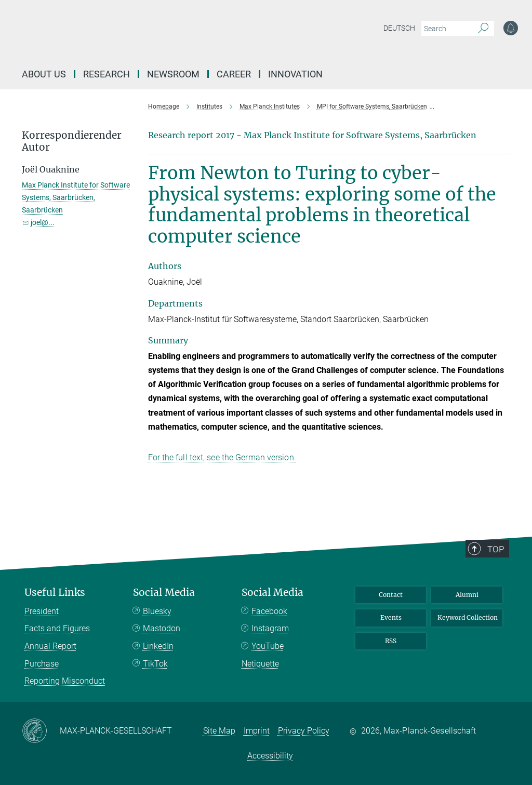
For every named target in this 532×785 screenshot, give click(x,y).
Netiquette (260, 664)
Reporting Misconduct (65, 681)
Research (107, 74)
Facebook (269, 611)
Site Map (219, 731)
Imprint (257, 731)
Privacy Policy (304, 731)
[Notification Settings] (511, 28)
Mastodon (162, 628)
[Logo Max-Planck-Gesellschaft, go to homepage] (194, 36)
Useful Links (55, 593)
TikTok (155, 664)
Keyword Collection (468, 617)
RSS (391, 641)
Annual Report (50, 646)
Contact (391, 595)
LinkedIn (158, 646)
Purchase (42, 664)
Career (234, 74)
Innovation (295, 74)
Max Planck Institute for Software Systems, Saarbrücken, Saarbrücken (76, 197)
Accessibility (270, 756)
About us (44, 74)
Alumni (467, 595)
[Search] (483, 29)
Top (499, 587)
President (42, 611)
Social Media (164, 593)
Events (391, 617)
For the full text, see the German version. (222, 457)
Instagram (270, 628)
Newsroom (173, 74)
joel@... (43, 222)
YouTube (268, 646)
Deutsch (399, 28)
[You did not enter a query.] (446, 29)
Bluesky (157, 611)
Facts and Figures (57, 628)
